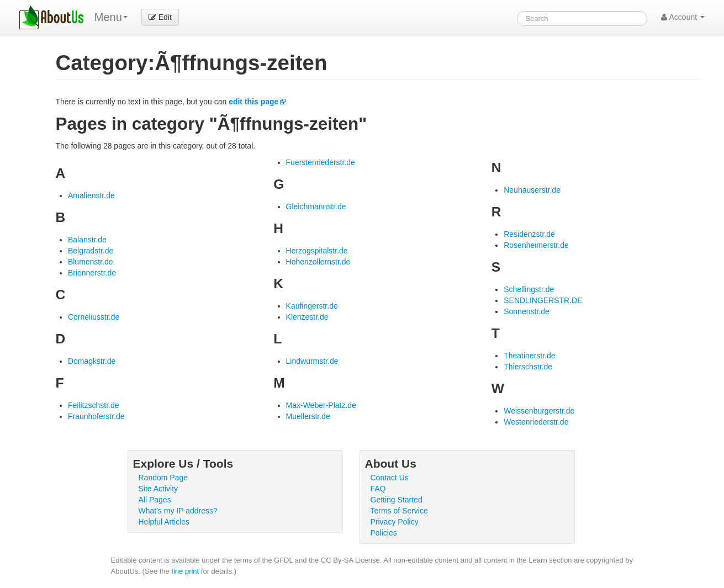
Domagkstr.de (92, 361)
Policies (384, 533)
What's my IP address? (178, 511)
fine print (185, 571)
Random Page (163, 478)
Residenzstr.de (529, 234)
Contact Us (390, 478)
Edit (160, 17)
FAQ (378, 489)
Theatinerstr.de (529, 356)
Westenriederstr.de (536, 422)
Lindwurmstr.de (312, 361)
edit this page (253, 102)
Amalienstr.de (91, 195)
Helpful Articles (164, 522)
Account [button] (683, 17)
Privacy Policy (395, 522)
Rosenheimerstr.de (536, 245)
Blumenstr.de (91, 262)
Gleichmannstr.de (316, 206)
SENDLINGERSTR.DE (543, 300)
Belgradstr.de (91, 251)
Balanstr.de (87, 240)
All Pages (155, 500)
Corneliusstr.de (94, 317)
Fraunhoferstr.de (96, 416)
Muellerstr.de (308, 416)
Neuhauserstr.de (532, 190)
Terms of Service (399, 511)
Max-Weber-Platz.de (321, 405)
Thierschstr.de (528, 367)
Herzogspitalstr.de (317, 251)
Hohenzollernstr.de (318, 262)
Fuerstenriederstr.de (321, 162)
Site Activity (158, 489)
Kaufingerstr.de (312, 306)
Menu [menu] (111, 17)
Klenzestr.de (307, 317)
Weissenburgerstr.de (539, 411)
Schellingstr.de (529, 289)
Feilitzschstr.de (94, 405)
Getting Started (397, 500)
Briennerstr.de (92, 273)
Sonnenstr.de (527, 311)
